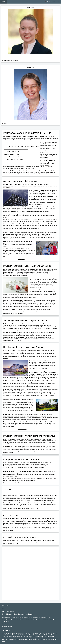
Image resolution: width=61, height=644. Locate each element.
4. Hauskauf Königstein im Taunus (12, 154)
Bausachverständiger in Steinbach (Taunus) (17, 638)
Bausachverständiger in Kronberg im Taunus (23, 635)
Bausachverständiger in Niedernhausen (16, 639)
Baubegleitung (22, 259)
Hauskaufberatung (23, 429)
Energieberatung (22, 483)
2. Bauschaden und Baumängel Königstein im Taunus (16, 149)
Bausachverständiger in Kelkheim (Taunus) (12, 636)
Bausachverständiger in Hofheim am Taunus (35, 639)
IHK (3, 608)
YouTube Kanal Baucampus (9, 611)
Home (3, 2)
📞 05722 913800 (50, 2)
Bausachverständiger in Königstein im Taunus (29, 508)
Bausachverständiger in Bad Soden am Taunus (44, 635)
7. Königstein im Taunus (9, 162)
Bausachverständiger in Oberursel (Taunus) (37, 638)
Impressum (5, 610)
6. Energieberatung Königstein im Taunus (13, 159)
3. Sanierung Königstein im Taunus (12, 152)
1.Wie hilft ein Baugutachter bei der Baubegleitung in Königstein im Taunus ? (21, 146)
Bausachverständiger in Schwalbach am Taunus (33, 636)
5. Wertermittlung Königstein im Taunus (13, 157)
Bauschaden (21, 314)
